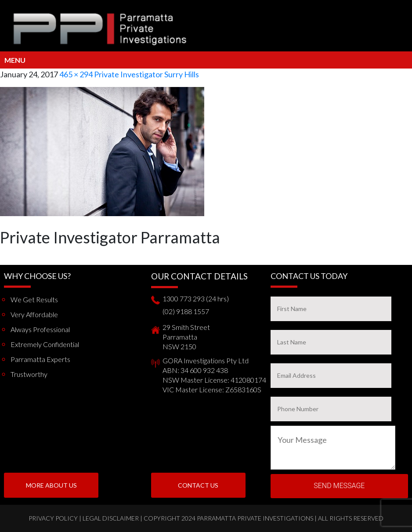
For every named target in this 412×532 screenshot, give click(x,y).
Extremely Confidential (45, 344)
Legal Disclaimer (111, 518)
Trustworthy (29, 374)
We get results (34, 299)
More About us (51, 485)
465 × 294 (76, 74)
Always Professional (40, 329)
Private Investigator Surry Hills (146, 74)
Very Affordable (34, 314)
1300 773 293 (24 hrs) (196, 299)
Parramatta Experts (40, 359)
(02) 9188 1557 (186, 311)
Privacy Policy (53, 518)
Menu (15, 60)
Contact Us (198, 485)
